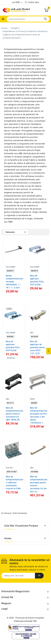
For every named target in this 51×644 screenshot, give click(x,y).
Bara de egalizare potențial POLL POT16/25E (37, 280)
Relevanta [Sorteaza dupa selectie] (16, 232)
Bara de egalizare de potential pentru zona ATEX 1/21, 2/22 (38, 347)
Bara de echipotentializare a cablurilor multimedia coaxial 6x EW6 (14, 483)
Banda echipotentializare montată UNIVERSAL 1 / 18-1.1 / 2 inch (14, 282)
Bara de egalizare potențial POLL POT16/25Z (13, 346)
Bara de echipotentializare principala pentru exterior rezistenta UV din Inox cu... (39, 484)
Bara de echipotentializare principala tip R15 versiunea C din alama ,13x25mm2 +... (39, 415)
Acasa (8, 538)
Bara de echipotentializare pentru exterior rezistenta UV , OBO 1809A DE (14, 414)
